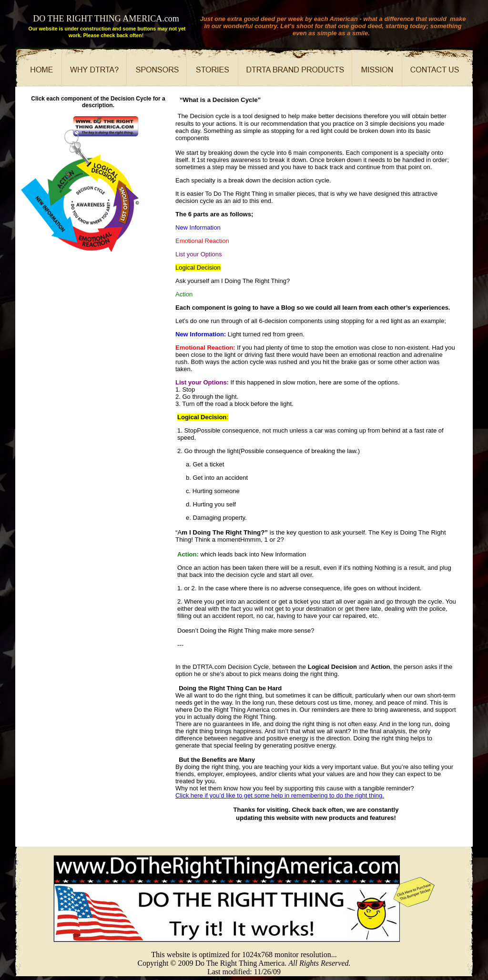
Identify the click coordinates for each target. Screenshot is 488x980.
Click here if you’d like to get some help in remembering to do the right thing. (280, 795)
